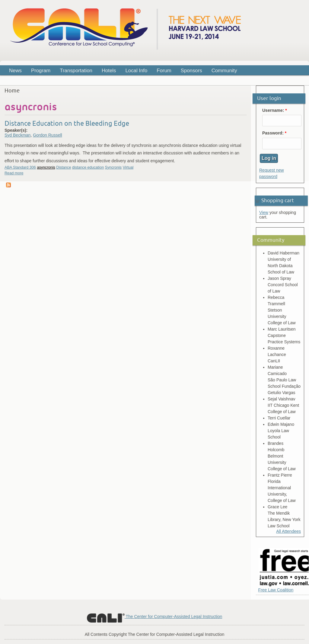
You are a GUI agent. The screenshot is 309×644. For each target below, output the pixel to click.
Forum (164, 71)
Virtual (128, 167)
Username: (275, 110)
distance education (88, 167)
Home (12, 91)
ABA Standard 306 (20, 167)
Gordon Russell (48, 135)
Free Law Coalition (276, 590)
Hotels (109, 71)
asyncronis (46, 167)
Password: (274, 133)
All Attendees (288, 531)
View (264, 212)
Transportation (76, 71)
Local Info (137, 71)
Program (39, 71)
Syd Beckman (18, 135)
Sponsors (191, 71)
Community (224, 71)
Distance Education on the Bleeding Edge (67, 123)
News (15, 71)
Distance (64, 167)
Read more (14, 173)
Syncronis (113, 167)
